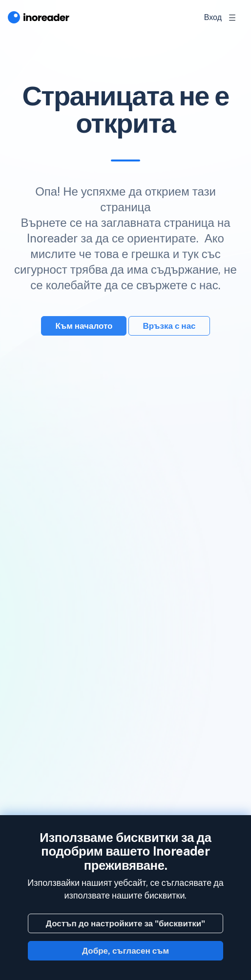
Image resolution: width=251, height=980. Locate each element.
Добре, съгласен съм (125, 951)
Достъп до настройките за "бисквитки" (125, 923)
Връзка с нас (169, 326)
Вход (213, 17)
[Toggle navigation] (232, 18)
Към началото (84, 326)
